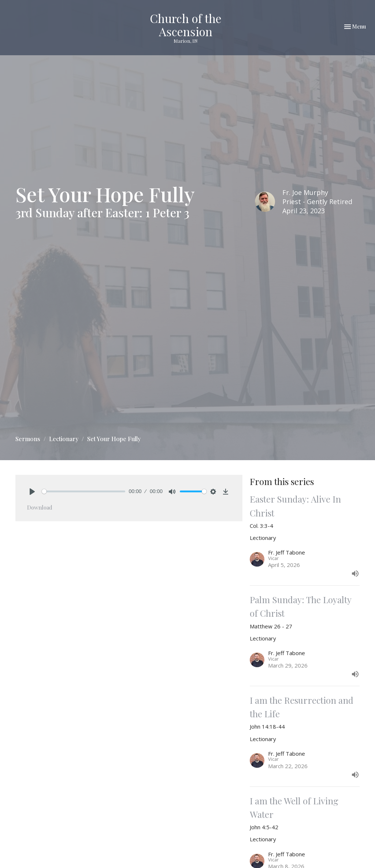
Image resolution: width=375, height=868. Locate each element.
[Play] (32, 492)
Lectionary (64, 439)
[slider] (83, 491)
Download (40, 507)
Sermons (28, 439)
